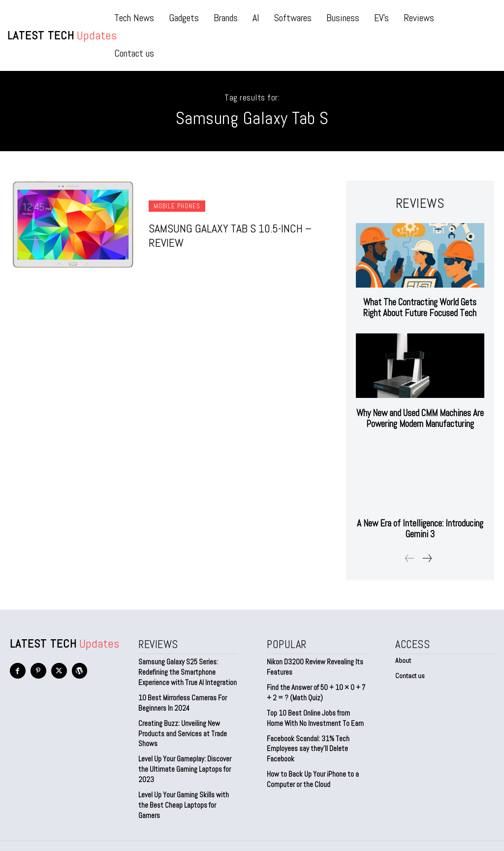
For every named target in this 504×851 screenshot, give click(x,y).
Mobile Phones (177, 207)
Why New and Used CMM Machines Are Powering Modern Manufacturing (420, 417)
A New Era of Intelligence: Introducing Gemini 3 (420, 528)
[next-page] (427, 557)
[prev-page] (410, 557)
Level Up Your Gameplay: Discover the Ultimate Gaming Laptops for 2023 (185, 764)
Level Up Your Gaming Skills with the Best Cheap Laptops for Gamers (188, 793)
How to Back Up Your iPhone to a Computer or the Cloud (311, 774)
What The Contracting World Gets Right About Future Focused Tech (420, 307)
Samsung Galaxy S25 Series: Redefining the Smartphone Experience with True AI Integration (185, 670)
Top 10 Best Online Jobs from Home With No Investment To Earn (316, 715)
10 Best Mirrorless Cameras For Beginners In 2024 (181, 700)
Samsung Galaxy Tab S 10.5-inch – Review (226, 235)
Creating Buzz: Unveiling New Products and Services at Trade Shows (181, 729)
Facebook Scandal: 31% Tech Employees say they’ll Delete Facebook (307, 744)
